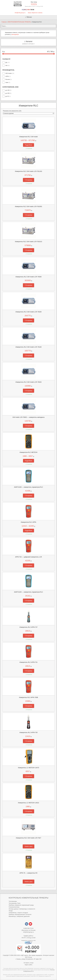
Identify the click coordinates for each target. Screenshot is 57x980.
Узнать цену (28, 846)
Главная (4, 22)
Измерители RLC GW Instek (28, 137)
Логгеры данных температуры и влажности (22, 909)
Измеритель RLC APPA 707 (28, 627)
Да (7, 62)
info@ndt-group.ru (20, 13)
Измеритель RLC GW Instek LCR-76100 (28, 347)
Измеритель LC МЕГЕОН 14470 (28, 768)
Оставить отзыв (28, 963)
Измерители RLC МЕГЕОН (28, 452)
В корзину (28, 180)
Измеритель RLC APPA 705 (28, 732)
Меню (29, 17)
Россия (8, 79)
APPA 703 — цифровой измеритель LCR (28, 557)
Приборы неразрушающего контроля (20, 914)
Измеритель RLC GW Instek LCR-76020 (28, 382)
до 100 (8, 90)
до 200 (8, 93)
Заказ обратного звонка (35, 13)
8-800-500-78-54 (29, 928)
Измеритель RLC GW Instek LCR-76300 (28, 277)
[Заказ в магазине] (28, 113)
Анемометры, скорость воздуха (18, 913)
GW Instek (10, 73)
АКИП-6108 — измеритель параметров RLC (29, 487)
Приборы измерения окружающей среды (21, 905)
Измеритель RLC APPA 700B (28, 697)
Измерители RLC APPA (28, 522)
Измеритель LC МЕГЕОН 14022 (28, 803)
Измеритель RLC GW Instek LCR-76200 (28, 312)
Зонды (11, 911)
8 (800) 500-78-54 (28, 10)
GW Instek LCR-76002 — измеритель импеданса (28, 417)
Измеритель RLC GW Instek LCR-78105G (28, 206)
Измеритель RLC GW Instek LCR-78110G (28, 171)
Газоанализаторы (14, 907)
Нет (7, 65)
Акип (8, 82)
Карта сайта (28, 965)
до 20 (8, 96)
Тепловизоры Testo (15, 903)
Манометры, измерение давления (19, 916)
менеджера (15, 34)
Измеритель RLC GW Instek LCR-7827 (28, 838)
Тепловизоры (13, 901)
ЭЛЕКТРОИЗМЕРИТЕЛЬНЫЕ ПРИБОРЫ (19, 22)
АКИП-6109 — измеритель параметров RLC (29, 592)
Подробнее (29, 145)
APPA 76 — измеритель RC (28, 873)
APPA (8, 76)
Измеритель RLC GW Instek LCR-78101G (28, 242)
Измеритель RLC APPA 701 (28, 662)
